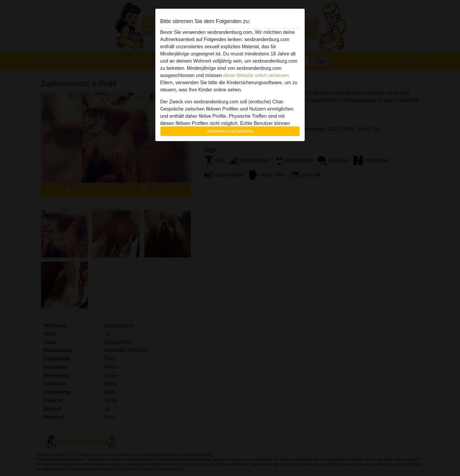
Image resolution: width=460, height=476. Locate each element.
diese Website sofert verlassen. (257, 75)
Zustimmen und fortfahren (230, 131)
